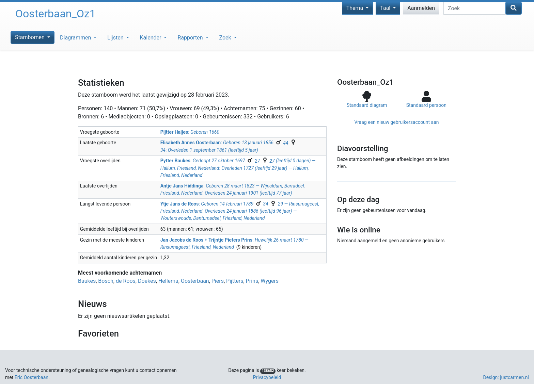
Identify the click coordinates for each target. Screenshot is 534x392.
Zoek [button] (226, 38)
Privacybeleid (267, 377)
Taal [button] (386, 8)
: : (238, 168)
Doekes (147, 281)
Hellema (168, 281)
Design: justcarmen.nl (506, 377)
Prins (252, 281)
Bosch (106, 281)
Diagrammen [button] (76, 38)
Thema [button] (356, 8)
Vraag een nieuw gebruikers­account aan (396, 122)
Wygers (270, 281)
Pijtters (235, 281)
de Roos (126, 281)
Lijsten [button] (116, 38)
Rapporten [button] (191, 38)
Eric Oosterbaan (32, 377)
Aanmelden (421, 8)
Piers (218, 281)
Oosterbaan (195, 281)
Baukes (87, 281)
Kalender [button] (151, 38)
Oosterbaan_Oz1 (56, 14)
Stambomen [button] (30, 37)
